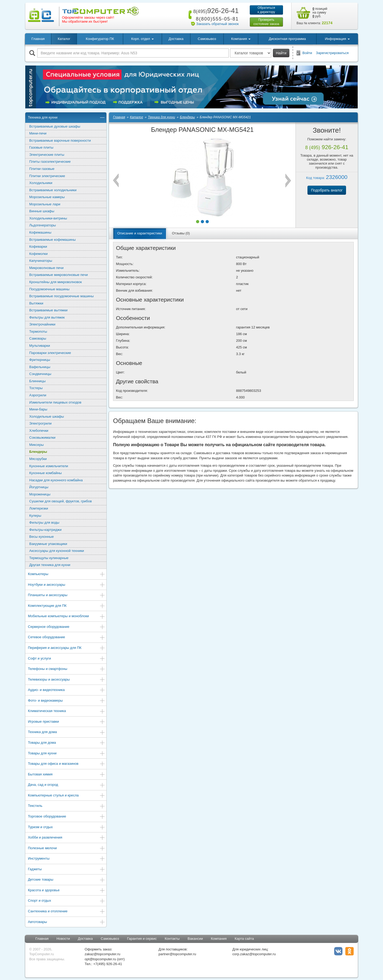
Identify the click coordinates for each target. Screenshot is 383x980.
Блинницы (38, 381)
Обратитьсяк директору (266, 10)
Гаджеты (66, 870)
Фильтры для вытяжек (47, 317)
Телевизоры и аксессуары (66, 680)
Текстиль (66, 806)
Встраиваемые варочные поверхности (60, 141)
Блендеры (38, 452)
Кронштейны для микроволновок (56, 282)
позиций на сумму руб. (320, 13)
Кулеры (35, 516)
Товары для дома (66, 743)
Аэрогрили (38, 395)
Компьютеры (66, 574)
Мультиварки (40, 346)
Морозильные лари (45, 204)
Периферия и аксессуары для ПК (66, 648)
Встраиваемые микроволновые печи (59, 275)
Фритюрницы (40, 360)
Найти (281, 53)
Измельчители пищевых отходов (55, 402)
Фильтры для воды (44, 522)
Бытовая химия (66, 775)
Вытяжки (36, 303)
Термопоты (38, 332)
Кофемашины (40, 232)
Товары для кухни (66, 754)
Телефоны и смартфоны (66, 669)
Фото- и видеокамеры (66, 701)
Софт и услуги (66, 659)
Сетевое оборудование (66, 638)
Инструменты (66, 859)
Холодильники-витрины (48, 218)
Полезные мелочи (66, 849)
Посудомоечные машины (49, 289)
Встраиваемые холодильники (53, 190)
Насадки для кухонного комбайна (56, 480)
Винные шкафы (42, 211)
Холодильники (41, 183)
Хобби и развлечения (66, 838)
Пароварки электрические (50, 353)
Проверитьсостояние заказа (266, 22)
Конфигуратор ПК (100, 39)
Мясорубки (38, 459)
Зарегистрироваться (332, 53)
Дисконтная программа (287, 39)
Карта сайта (244, 939)
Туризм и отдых (66, 827)
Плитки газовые (42, 169)
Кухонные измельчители (49, 466)
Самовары (38, 338)
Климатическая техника (66, 711)
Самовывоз (207, 39)
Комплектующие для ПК (66, 606)
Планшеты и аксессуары (66, 595)
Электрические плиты (47, 155)
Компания (219, 939)
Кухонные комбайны (45, 473)
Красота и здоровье (66, 891)
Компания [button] (241, 39)
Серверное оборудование (66, 627)
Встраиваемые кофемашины (53, 240)
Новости (63, 939)
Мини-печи (38, 133)
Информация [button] (337, 39)
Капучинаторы (41, 261)
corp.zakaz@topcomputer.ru (254, 954)
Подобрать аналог (327, 190)
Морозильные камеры (47, 197)
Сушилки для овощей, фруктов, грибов (61, 501)
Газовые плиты (41, 147)
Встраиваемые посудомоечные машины (61, 296)
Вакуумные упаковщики (48, 544)
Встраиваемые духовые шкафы (55, 126)
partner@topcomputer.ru (177, 954)
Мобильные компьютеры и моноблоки (66, 617)
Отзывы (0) (181, 233)
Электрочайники (42, 324)
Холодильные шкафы (47, 416)
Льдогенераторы (43, 225)
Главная (38, 39)
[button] (198, 222)
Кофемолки (38, 254)
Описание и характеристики (140, 233)
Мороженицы (40, 494)
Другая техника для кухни (50, 565)
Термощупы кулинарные (49, 558)
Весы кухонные (41, 537)
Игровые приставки (66, 722)
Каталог (64, 39)
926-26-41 (215, 11)
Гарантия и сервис (142, 939)
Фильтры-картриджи (45, 530)
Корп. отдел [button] (142, 39)
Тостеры (36, 388)
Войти (307, 53)
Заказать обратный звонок (218, 24)
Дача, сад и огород (66, 785)
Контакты (172, 939)
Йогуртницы (39, 487)
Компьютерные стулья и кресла (66, 796)
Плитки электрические (47, 176)
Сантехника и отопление (66, 912)
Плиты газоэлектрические (50, 162)
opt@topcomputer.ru (100, 959)
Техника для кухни (66, 118)
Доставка (176, 39)
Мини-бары (38, 409)
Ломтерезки (39, 508)
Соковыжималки (42, 438)
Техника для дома (66, 732)
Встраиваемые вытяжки (48, 310)
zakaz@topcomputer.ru (102, 954)
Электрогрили (40, 423)
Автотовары (66, 922)
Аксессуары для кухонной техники (57, 551)
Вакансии (195, 939)
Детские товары (66, 880)
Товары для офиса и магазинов (66, 764)
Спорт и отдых (66, 901)
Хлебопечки (39, 431)
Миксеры (36, 445)
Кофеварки (38, 247)
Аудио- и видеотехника (66, 690)
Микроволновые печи (46, 268)
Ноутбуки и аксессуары (66, 585)
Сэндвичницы (40, 374)
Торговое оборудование (66, 817)
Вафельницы (40, 367)
